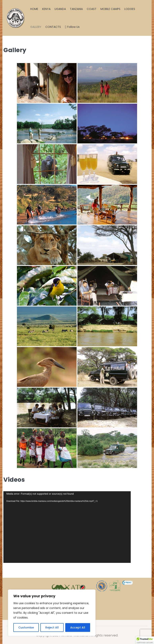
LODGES (130, 9)
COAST (92, 9)
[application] (67, 527)
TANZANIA (76, 9)
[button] (145, 640)
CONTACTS (53, 27)
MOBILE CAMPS (110, 9)
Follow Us (72, 27)
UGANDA (60, 9)
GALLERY (36, 27)
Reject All (52, 627)
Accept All (78, 627)
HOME (34, 9)
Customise (26, 627)
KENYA (46, 9)
